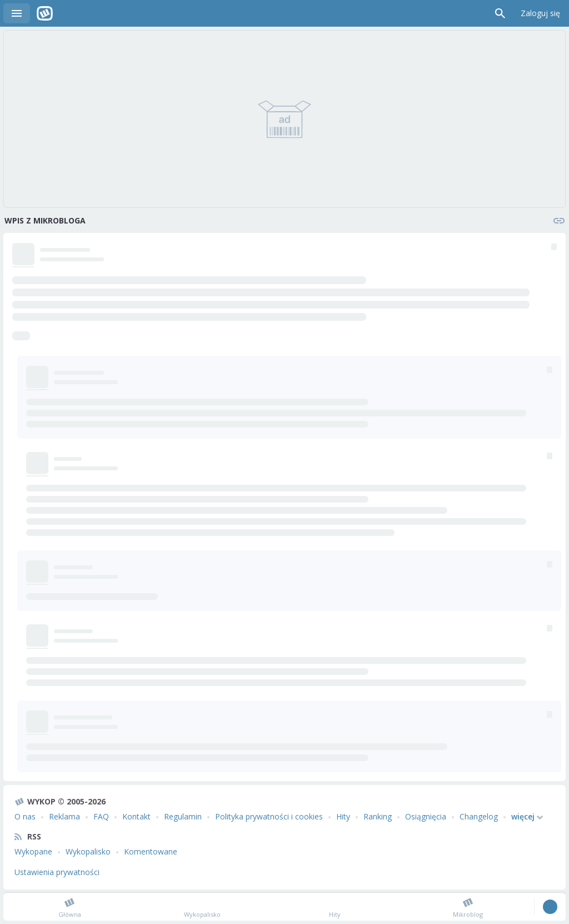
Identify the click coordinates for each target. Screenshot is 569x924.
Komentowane (151, 851)
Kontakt (136, 816)
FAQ (101, 816)
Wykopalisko (88, 851)
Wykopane (33, 851)
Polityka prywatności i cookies (269, 816)
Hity (343, 816)
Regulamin (183, 816)
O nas (25, 816)
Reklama (64, 816)
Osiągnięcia (426, 816)
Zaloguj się (540, 13)
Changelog (479, 816)
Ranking (378, 816)
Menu (17, 13)
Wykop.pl (45, 13)
